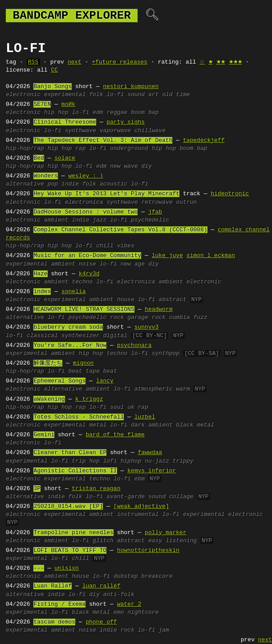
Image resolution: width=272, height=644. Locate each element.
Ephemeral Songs (59, 381)
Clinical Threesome (65, 122)
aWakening (49, 399)
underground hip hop (143, 149)
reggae (117, 113)
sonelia (74, 292)
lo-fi (115, 95)
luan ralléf (101, 586)
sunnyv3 (147, 327)
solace (65, 158)
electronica (84, 202)
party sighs (126, 122)
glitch (103, 541)
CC (54, 70)
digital (115, 336)
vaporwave (115, 131)
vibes (126, 246)
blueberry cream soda (68, 327)
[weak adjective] (141, 507)
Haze (40, 274)
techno (82, 282)
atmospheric (154, 389)
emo (119, 612)
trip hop (85, 461)
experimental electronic (223, 515)
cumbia (180, 318)
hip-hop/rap (25, 149)
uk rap (138, 407)
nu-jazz (157, 461)
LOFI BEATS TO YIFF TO (70, 551)
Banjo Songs (53, 87)
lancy (105, 381)
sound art (143, 95)
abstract (172, 300)
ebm (140, 479)
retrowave (157, 202)
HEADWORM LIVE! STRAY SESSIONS (84, 310)
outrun (186, 202)
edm (98, 113)
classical (42, 336)
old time (176, 95)
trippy (183, 461)
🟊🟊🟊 (235, 62)
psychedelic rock (96, 318)
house (126, 300)
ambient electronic (190, 282)
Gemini (44, 435)
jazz (99, 220)
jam (164, 630)
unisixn (67, 568)
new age (133, 264)
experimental (65, 95)
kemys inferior (152, 471)
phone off (101, 622)
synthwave (81, 131)
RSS (33, 62)
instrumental (138, 515)
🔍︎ (152, 16)
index (42, 292)
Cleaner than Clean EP (70, 453)
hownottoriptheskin (148, 551)
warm (183, 389)
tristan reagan (96, 489)
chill (105, 246)
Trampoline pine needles (73, 533)
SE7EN (42, 105)
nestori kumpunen (131, 87)
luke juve (167, 256)
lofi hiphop (122, 461)
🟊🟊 (221, 62)
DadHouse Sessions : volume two (85, 212)
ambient (56, 220)
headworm (158, 310)
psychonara (134, 346)
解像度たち (48, 363)
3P (37, 489)
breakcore (157, 576)
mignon (83, 363)
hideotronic (230, 194)
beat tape (84, 371)
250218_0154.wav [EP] (68, 507)
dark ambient (152, 425)
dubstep (126, 576)
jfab (155, 212)
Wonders (46, 176)
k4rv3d (89, 274)
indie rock (117, 630)
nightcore (143, 612)
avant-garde (126, 497)
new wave (124, 166)
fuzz (200, 318)
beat (110, 371)
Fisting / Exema (59, 604)
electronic (23, 95)
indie (70, 184)
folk (96, 95)
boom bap (145, 113)
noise (87, 264)
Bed (39, 158)
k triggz (89, 399)
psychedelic (150, 220)
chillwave (150, 131)
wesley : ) (85, 176)
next (75, 62)
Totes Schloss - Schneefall (79, 417)
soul (117, 407)
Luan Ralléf (53, 586)
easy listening (173, 541)
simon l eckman (211, 256)
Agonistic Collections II (75, 471)
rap (80, 149)
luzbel (145, 417)
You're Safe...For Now (70, 346)
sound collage (171, 497)
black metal (195, 425)
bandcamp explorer (72, 16)
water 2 (129, 604)
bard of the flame (115, 435)
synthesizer (81, 336)
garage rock (146, 318)
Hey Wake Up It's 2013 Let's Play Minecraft (106, 194)
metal (98, 425)
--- (39, 568)
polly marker (166, 533)
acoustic (114, 184)
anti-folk (119, 595)
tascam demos (54, 622)
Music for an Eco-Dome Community (87, 256)
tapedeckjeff (204, 141)
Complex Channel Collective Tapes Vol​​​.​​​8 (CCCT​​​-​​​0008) (120, 230)
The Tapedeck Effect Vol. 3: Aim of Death (103, 141)
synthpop (166, 354)
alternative (25, 184)
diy (146, 166)
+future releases (120, 62)
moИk (68, 105)
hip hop (56, 113)
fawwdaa (150, 453)
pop (53, 184)
